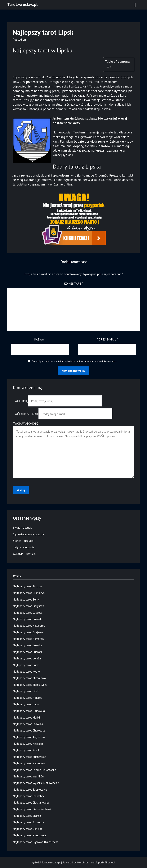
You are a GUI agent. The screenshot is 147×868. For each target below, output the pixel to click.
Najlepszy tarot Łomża (27, 658)
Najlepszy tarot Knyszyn (28, 744)
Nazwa (40, 339)
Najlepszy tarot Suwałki (28, 619)
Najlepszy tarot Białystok (28, 606)
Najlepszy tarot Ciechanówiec (31, 803)
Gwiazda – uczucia (24, 554)
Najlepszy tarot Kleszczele (30, 835)
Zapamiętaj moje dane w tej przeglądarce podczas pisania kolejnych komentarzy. (74, 361)
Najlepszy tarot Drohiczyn (29, 593)
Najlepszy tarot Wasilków (29, 776)
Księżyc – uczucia (24, 547)
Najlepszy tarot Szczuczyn (29, 822)
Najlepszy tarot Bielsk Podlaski (32, 809)
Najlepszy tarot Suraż (26, 665)
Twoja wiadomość (73, 450)
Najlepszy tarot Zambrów (29, 639)
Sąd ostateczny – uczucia (29, 534)
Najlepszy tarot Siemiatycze (30, 685)
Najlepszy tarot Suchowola (30, 757)
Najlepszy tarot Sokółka (28, 645)
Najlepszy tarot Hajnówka (29, 711)
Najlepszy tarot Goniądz (28, 829)
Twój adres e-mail (63, 414)
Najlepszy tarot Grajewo (28, 632)
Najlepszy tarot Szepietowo (30, 790)
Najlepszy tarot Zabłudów (29, 763)
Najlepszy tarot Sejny (26, 599)
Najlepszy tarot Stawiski (28, 724)
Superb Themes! (105, 862)
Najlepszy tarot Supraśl (27, 652)
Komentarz (73, 283)
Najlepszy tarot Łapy (26, 704)
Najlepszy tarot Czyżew (27, 613)
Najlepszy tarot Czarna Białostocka (35, 770)
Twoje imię (57, 401)
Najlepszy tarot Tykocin (27, 586)
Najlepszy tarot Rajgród (28, 698)
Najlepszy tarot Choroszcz (29, 730)
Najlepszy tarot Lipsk (26, 691)
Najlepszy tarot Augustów (29, 737)
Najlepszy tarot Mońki (26, 717)
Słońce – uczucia (23, 541)
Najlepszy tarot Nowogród (29, 626)
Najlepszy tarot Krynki (27, 750)
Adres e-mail (107, 339)
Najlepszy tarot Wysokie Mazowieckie (36, 783)
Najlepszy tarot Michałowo (29, 678)
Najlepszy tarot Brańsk (27, 816)
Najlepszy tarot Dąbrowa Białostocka (36, 842)
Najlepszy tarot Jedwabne (29, 796)
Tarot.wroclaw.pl (22, 4)
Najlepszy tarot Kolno (26, 672)
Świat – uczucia (23, 528)
